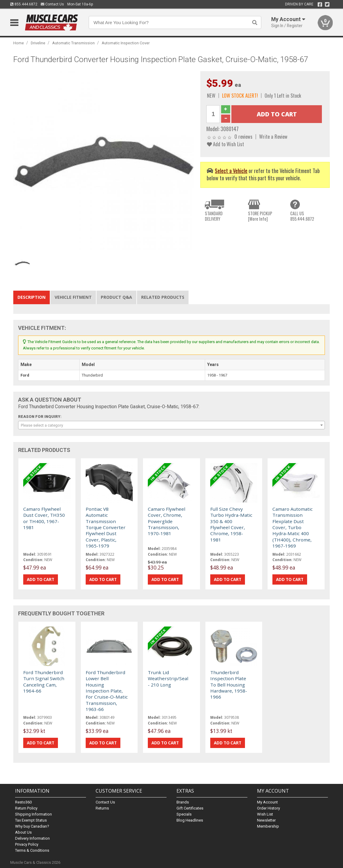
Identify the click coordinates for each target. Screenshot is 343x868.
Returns (102, 808)
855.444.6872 (24, 4)
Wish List (265, 814)
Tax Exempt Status (31, 820)
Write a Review (273, 136)
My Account (267, 802)
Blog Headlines (190, 820)
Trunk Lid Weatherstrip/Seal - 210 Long (168, 679)
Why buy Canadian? (32, 826)
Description (32, 297)
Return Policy (26, 808)
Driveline (38, 43)
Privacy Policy (27, 844)
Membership (268, 826)
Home (19, 43)
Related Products (163, 297)
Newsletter (266, 820)
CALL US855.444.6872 (302, 216)
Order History (268, 808)
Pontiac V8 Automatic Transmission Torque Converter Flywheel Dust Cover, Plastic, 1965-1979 (106, 527)
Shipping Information (33, 814)
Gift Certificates (190, 808)
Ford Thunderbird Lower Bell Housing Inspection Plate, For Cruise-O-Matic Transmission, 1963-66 (107, 691)
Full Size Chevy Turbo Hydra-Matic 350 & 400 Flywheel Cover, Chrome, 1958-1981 (231, 524)
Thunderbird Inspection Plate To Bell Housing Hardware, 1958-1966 (229, 685)
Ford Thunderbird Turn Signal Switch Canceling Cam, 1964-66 (44, 682)
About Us (23, 832)
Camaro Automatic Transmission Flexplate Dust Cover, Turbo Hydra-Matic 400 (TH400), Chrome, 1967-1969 (292, 527)
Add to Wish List (225, 144)
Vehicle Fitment (73, 297)
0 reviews (243, 136)
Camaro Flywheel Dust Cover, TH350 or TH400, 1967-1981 (44, 518)
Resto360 (23, 802)
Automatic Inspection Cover (126, 43)
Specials (184, 814)
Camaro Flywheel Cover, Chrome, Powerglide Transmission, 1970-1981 (167, 521)
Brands (183, 802)
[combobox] (171, 425)
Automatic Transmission (73, 43)
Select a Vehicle (231, 170)
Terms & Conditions (32, 850)
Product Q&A (116, 297)
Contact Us (52, 4)
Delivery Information (32, 838)
